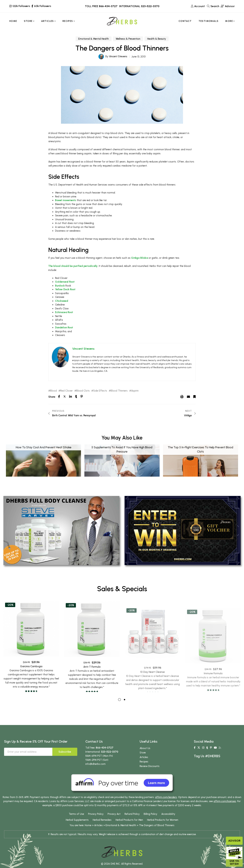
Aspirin (135, 391)
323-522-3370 (150, 6)
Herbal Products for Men (129, 826)
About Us (145, 755)
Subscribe (65, 758)
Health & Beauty (157, 39)
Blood (53, 391)
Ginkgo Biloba (140, 258)
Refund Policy (132, 821)
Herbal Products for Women (163, 826)
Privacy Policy (96, 821)
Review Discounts (150, 773)
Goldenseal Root (65, 282)
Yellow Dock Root (65, 289)
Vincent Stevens (118, 56)
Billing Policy (150, 821)
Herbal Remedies (102, 826)
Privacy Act (114, 821)
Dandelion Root (64, 328)
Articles (144, 764)
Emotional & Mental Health (94, 39)
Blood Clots (83, 391)
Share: (52, 397)
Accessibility (168, 821)
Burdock (60, 286)
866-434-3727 (108, 6)
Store (143, 759)
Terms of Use (76, 821)
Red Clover (67, 391)
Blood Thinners (119, 391)
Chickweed (62, 301)
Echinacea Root (64, 312)
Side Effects (100, 391)
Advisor (234, 841)
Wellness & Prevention (128, 39)
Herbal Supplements (77, 826)
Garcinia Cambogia (31, 683)
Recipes (144, 768)
